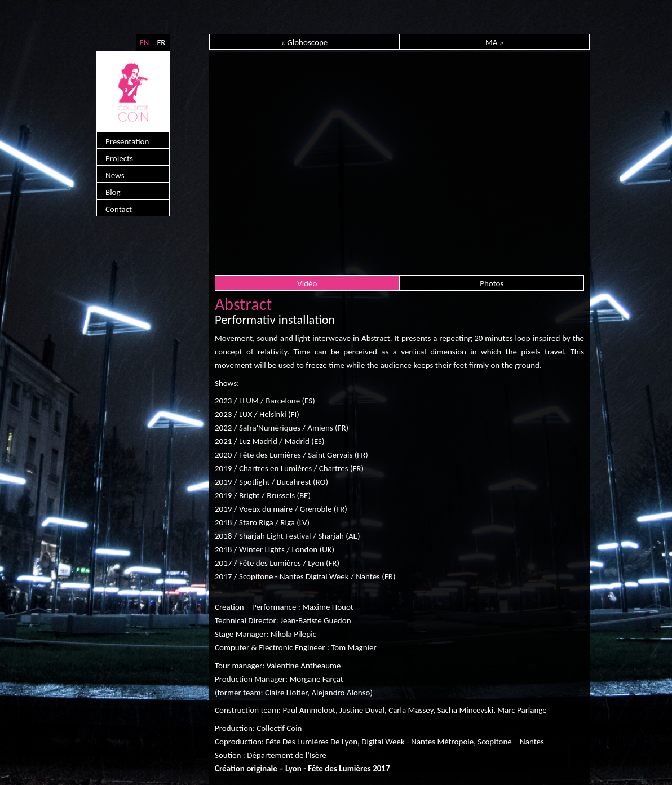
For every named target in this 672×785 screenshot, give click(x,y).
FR (161, 42)
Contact (119, 209)
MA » (495, 42)
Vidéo (307, 283)
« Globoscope (304, 42)
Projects (119, 158)
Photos (492, 283)
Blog (113, 192)
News (115, 175)
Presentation (127, 141)
